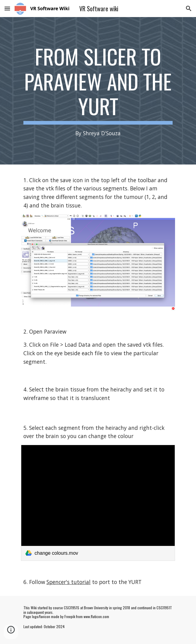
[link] (98, 503)
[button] (7, 8)
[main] (98, 91)
